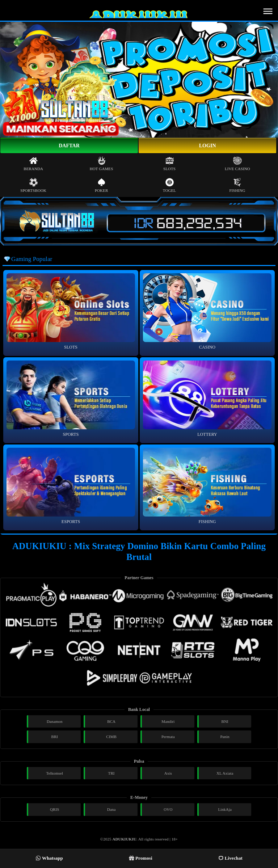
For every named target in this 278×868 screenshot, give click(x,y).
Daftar (69, 146)
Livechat (230, 858)
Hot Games (102, 163)
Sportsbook (33, 185)
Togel (169, 185)
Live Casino (237, 163)
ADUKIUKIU (125, 839)
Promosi (141, 858)
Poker (102, 185)
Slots (169, 163)
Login (208, 146)
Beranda (33, 163)
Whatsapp (49, 858)
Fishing (237, 185)
